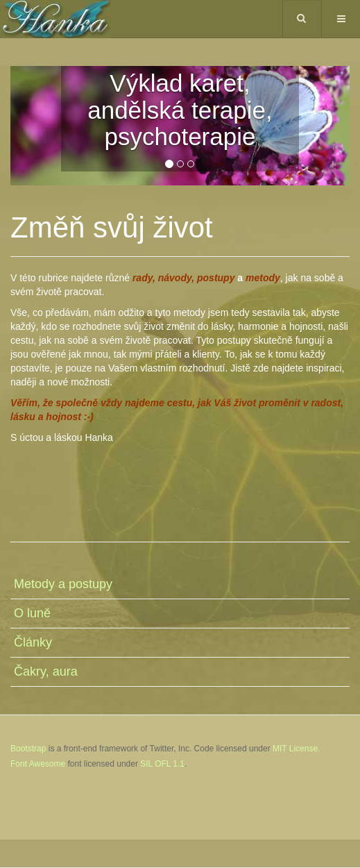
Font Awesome (38, 764)
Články (33, 642)
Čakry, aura (46, 671)
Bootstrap (28, 749)
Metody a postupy (63, 584)
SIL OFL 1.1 (162, 764)
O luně (32, 613)
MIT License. (296, 749)
